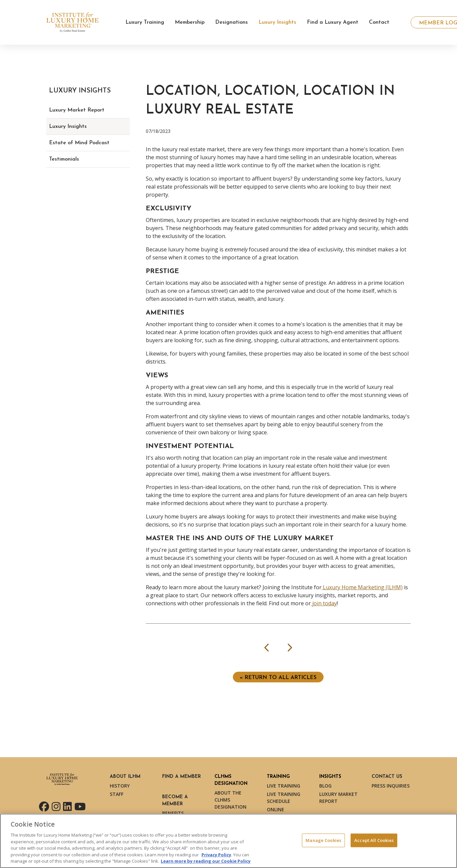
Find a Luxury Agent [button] (333, 22)
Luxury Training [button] (145, 22)
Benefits (173, 813)
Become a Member (175, 801)
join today (324, 603)
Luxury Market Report (77, 110)
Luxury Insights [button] (277, 22)
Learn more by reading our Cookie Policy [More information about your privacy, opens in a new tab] (206, 861)
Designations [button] (232, 22)
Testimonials (64, 159)
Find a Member (181, 777)
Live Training (284, 786)
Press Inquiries (391, 786)
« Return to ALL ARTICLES (278, 678)
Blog (325, 786)
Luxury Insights (68, 127)
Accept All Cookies (374, 840)
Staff (117, 794)
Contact (379, 22)
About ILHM (125, 777)
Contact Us (387, 777)
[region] (229, 841)
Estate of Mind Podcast (79, 143)
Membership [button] (190, 22)
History (120, 786)
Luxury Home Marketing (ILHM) (362, 587)
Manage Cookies (323, 840)
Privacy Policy (216, 855)
